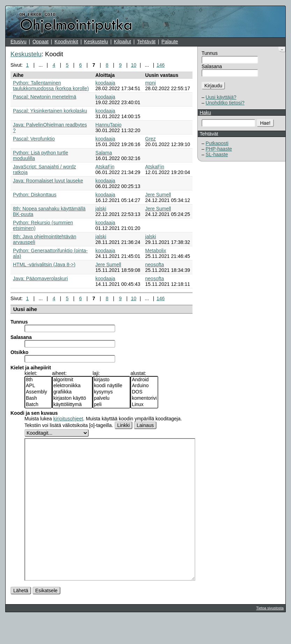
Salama (104, 153)
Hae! (265, 123)
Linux (144, 405)
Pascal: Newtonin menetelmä (45, 97)
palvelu (111, 398)
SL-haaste (217, 154)
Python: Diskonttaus (35, 195)
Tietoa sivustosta (270, 634)
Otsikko (19, 352)
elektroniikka (72, 386)
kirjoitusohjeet (68, 419)
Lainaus (145, 425)
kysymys (111, 392)
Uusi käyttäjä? (221, 97)
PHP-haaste (219, 149)
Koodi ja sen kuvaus (34, 413)
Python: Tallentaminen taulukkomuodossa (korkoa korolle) (51, 86)
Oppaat (41, 42)
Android (144, 380)
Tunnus (210, 53)
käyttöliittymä (72, 405)
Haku (205, 113)
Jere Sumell (158, 195)
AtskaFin (105, 167)
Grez (151, 139)
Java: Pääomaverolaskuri (40, 278)
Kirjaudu (213, 86)
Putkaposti (217, 143)
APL (38, 386)
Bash (38, 398)
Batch (38, 405)
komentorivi (144, 398)
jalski (101, 209)
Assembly (38, 392)
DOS (144, 392)
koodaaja (105, 83)
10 (134, 65)
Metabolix (156, 251)
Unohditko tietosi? (225, 103)
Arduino (144, 386)
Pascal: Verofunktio (34, 139)
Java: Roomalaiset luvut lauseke (48, 181)
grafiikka (72, 392)
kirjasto (111, 380)
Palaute (170, 42)
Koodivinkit (66, 42)
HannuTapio (108, 125)
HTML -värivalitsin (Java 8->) (44, 265)
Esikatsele (46, 617)
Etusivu (19, 42)
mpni (151, 83)
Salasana (212, 66)
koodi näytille (111, 386)
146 (161, 65)
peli (111, 405)
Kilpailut (122, 42)
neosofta (155, 265)
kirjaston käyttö (72, 398)
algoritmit (72, 380)
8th (38, 380)
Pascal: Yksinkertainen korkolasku (50, 111)
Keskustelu (96, 42)
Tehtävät (146, 42)
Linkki (124, 425)
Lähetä (21, 617)
